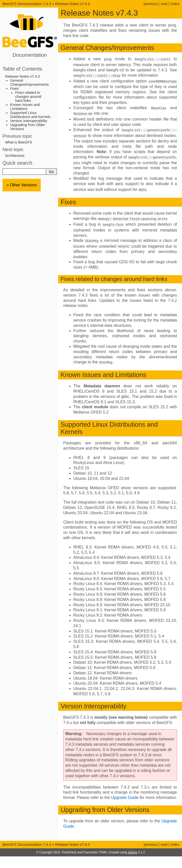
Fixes (14, 89)
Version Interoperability (29, 121)
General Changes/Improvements (29, 82)
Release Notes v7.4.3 (73, 4)
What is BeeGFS (19, 142)
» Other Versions (22, 185)
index (175, 4)
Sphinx (133, 849)
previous (150, 4)
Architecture (15, 156)
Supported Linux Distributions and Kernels (30, 115)
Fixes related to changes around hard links (28, 97)
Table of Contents (22, 69)
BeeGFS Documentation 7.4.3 (27, 4)
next (164, 4)
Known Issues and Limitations (25, 107)
